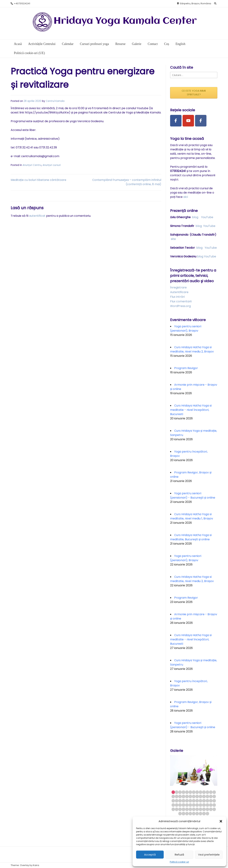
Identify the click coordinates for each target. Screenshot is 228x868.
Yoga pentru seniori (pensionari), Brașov (186, 328)
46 (194, 805)
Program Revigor (186, 368)
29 (180, 801)
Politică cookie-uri (179, 862)
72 (200, 814)
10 (204, 792)
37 (207, 801)
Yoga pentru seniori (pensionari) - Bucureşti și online (193, 495)
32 (190, 801)
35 (200, 801)
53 (173, 809)
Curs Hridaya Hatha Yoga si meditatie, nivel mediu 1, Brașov (192, 516)
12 (211, 792)
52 (214, 805)
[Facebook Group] (201, 121)
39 (214, 801)
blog (195, 217)
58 (190, 809)
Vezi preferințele (209, 855)
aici (186, 197)
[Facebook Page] (176, 121)
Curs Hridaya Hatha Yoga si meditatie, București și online (191, 537)
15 (177, 796)
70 (194, 814)
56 (183, 809)
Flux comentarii (181, 301)
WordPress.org (180, 306)
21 (197, 796)
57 (187, 809)
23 (204, 796)
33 (194, 801)
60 (197, 809)
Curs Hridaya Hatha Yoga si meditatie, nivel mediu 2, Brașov (192, 349)
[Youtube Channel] (188, 121)
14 (173, 796)
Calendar (68, 44)
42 (180, 805)
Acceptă (150, 855)
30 (183, 801)
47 (197, 805)
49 (204, 805)
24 (207, 796)
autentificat (37, 216)
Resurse (120, 44)
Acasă (18, 44)
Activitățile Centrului (42, 44)
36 (204, 801)
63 (207, 809)
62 (204, 809)
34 (197, 801)
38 (211, 801)
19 (190, 796)
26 (214, 796)
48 (200, 805)
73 (204, 814)
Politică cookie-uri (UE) (29, 53)
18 (187, 796)
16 (180, 796)
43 (183, 805)
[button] (221, 821)
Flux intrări (177, 297)
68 (187, 814)
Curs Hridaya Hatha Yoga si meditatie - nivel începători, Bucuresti (191, 410)
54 (177, 809)
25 (211, 796)
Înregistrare (178, 287)
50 (207, 805)
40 (173, 805)
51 (211, 805)
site (173, 239)
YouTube (207, 217)
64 (211, 809)
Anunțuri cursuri (52, 165)
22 (200, 796)
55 (180, 809)
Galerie (137, 44)
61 (200, 809)
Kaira (36, 865)
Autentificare (179, 292)
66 (180, 814)
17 (183, 796)
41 (177, 805)
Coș (167, 44)
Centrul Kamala (55, 101)
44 (187, 805)
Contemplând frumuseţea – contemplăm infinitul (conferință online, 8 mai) (127, 182)
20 (194, 796)
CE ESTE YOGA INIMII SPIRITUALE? (194, 93)
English (180, 44)
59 (194, 809)
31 (187, 801)
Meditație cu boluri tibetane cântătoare (38, 180)
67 (183, 814)
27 (173, 801)
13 (214, 792)
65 (214, 809)
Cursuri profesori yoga (94, 44)
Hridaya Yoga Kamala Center (125, 21)
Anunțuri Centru (32, 165)
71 (197, 814)
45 (190, 805)
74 (207, 814)
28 (177, 801)
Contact (153, 44)
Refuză (179, 855)
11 (207, 792)
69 (190, 814)
